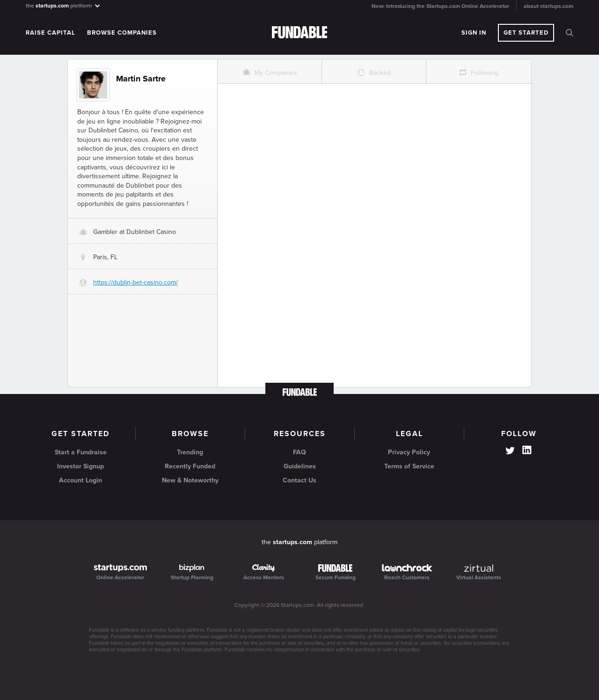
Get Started (526, 33)
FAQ (299, 452)
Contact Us (299, 480)
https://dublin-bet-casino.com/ (135, 282)
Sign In (474, 33)
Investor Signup (80, 466)
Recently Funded (190, 466)
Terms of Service (409, 466)
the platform (63, 5)
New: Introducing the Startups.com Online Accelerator (440, 6)
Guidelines (300, 466)
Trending (190, 452)
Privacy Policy (409, 452)
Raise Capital (51, 33)
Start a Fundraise (81, 452)
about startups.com (548, 6)
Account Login (80, 480)
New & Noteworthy (190, 480)
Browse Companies (122, 33)
